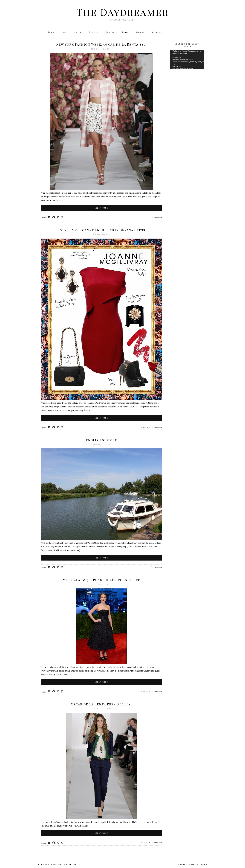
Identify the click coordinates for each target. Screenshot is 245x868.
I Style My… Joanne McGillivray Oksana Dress (101, 230)
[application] (187, 59)
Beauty (94, 32)
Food (125, 32)
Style (78, 32)
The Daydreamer (123, 12)
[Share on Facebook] (54, 218)
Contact (159, 32)
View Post (101, 208)
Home (50, 32)
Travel (110, 32)
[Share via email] (49, 218)
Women (141, 32)
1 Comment (156, 217)
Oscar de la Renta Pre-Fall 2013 (101, 704)
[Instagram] (180, 32)
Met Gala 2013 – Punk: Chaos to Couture (101, 580)
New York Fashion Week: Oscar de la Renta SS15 (101, 44)
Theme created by (193, 865)
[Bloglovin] (194, 32)
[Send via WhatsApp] (63, 218)
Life (64, 32)
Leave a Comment (152, 427)
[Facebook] (187, 32)
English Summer (101, 440)
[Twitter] (174, 32)
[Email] (201, 32)
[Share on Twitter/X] (58, 218)
